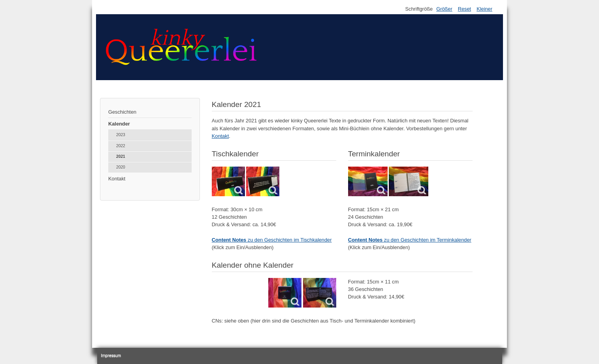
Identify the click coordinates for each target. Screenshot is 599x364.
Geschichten (122, 112)
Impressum (111, 356)
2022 (121, 146)
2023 (121, 135)
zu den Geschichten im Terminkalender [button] (410, 240)
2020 (121, 167)
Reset (464, 9)
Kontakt (117, 179)
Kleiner (484, 9)
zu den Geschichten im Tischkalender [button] (272, 240)
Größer (444, 9)
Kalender (119, 124)
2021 (121, 157)
